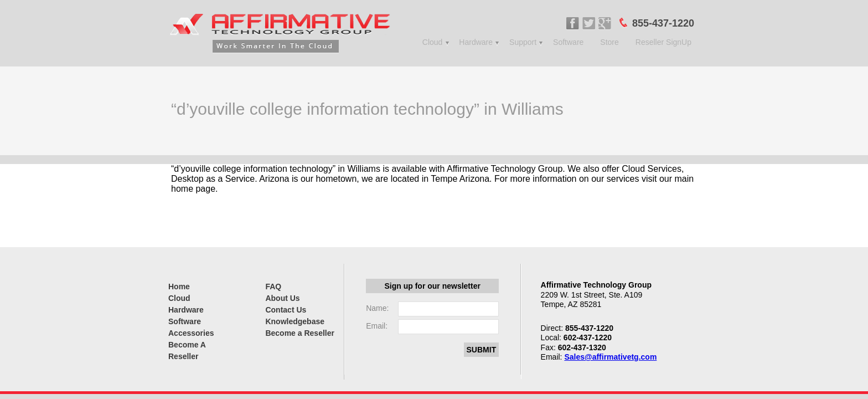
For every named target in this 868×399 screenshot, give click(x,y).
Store (609, 42)
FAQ (273, 287)
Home (179, 287)
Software (568, 42)
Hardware (476, 42)
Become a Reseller (300, 333)
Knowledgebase (295, 321)
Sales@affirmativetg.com (610, 357)
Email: (377, 326)
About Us (282, 298)
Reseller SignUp (663, 42)
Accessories (191, 333)
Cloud (433, 42)
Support (523, 42)
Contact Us (286, 310)
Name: (377, 308)
